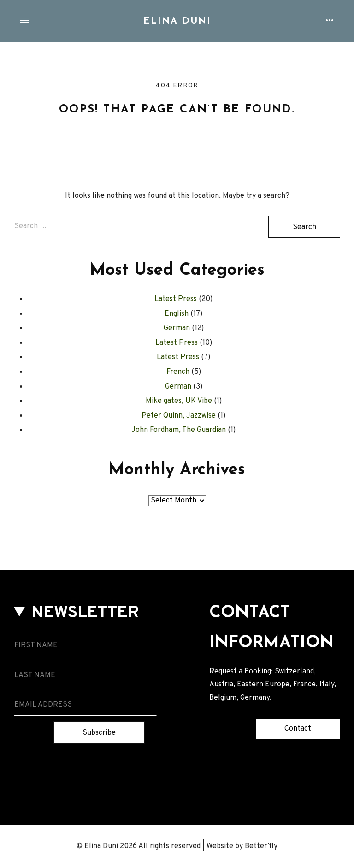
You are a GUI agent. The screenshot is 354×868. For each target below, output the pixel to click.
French (178, 372)
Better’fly (261, 846)
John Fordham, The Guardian (179, 430)
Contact (298, 729)
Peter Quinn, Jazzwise (179, 416)
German (177, 328)
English (177, 314)
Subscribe (99, 733)
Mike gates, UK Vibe (179, 401)
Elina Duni (177, 21)
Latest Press (176, 299)
